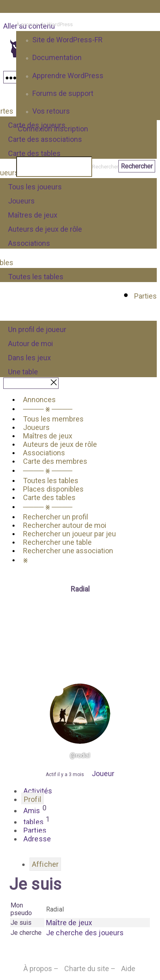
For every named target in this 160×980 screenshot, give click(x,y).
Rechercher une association (68, 551)
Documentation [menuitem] (57, 57)
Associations (29, 243)
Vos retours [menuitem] (51, 111)
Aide (128, 969)
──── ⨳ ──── (48, 409)
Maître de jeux (69, 923)
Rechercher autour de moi (65, 525)
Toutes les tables (36, 277)
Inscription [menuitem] (71, 129)
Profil (33, 799)
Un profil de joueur (37, 329)
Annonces (39, 400)
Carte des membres (55, 461)
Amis (35, 810)
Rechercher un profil (56, 517)
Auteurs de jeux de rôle (45, 229)
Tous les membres (53, 419)
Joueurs (21, 201)
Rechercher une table (57, 542)
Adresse (37, 839)
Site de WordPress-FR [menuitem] (67, 40)
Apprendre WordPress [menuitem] (68, 76)
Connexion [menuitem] (35, 129)
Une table (23, 372)
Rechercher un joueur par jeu (69, 534)
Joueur (103, 773)
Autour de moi (31, 344)
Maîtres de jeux (33, 215)
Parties (145, 296)
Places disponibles (53, 489)
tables (37, 821)
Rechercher (105, 167)
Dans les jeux (29, 358)
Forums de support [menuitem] (63, 93)
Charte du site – (90, 969)
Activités (38, 791)
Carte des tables (49, 497)
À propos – (41, 969)
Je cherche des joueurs (85, 933)
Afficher (45, 864)
